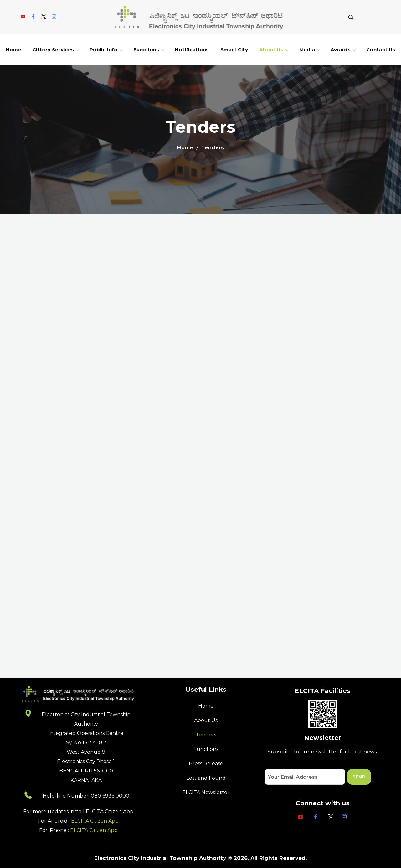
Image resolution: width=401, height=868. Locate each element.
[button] (351, 17)
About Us (206, 720)
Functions (206, 749)
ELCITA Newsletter (206, 792)
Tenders (206, 735)
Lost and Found (206, 778)
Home (185, 148)
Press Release (206, 764)
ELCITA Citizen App (95, 821)
